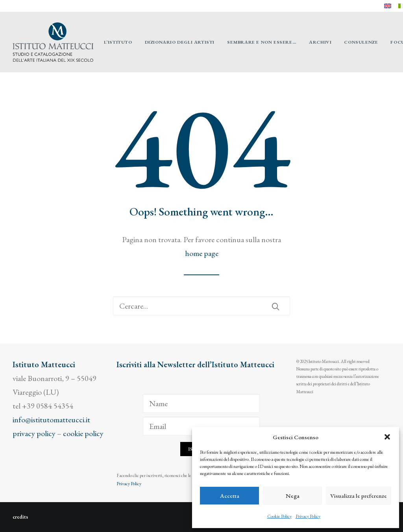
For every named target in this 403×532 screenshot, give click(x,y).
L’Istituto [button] (118, 42)
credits (20, 517)
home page (202, 253)
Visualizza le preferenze (359, 496)
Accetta (230, 496)
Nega (293, 496)
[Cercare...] (201, 306)
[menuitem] (388, 6)
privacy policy (34, 433)
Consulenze (361, 42)
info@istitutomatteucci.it (51, 420)
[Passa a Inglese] (388, 6)
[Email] (201, 426)
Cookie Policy (279, 516)
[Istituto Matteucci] (53, 42)
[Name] (201, 403)
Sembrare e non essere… (262, 42)
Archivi (320, 42)
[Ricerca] (201, 306)
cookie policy (83, 433)
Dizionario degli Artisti (180, 42)
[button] (387, 437)
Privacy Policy (308, 516)
